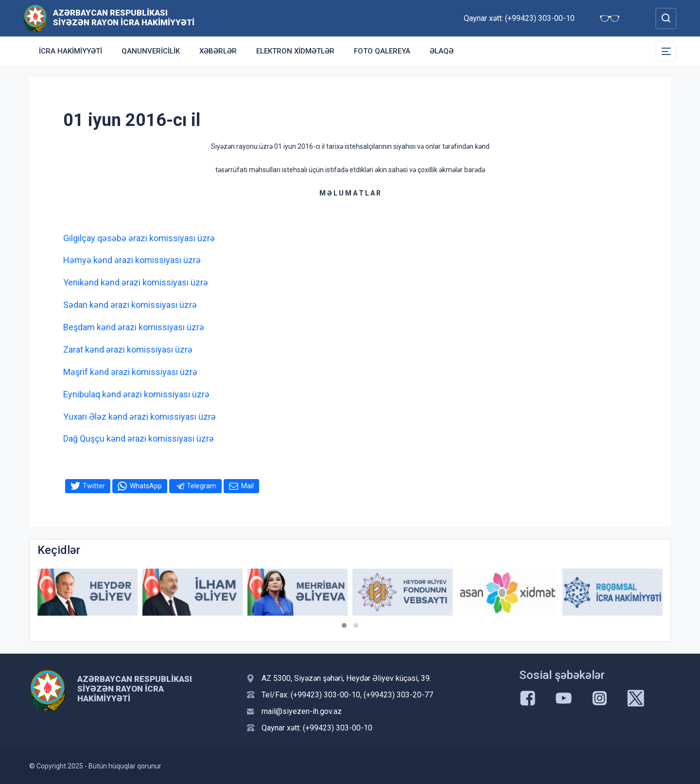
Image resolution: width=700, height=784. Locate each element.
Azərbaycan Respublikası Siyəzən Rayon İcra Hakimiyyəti (124, 18)
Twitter (94, 486)
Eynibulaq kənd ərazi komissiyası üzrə (136, 394)
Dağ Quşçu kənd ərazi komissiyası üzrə (139, 438)
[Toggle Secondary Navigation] (666, 51)
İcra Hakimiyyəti (70, 51)
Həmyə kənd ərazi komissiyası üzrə (132, 260)
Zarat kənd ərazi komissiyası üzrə (128, 349)
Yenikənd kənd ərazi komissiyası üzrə (136, 282)
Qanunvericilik (151, 51)
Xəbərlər (218, 51)
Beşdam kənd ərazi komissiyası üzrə (134, 327)
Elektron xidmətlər (295, 51)
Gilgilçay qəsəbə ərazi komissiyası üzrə (139, 238)
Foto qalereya (382, 51)
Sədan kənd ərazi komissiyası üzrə (130, 305)
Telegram (201, 486)
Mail (247, 486)
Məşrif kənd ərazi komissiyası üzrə (130, 372)
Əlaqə (442, 51)
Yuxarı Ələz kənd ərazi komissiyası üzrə (140, 417)
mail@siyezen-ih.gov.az (302, 711)
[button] (344, 625)
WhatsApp (146, 486)
